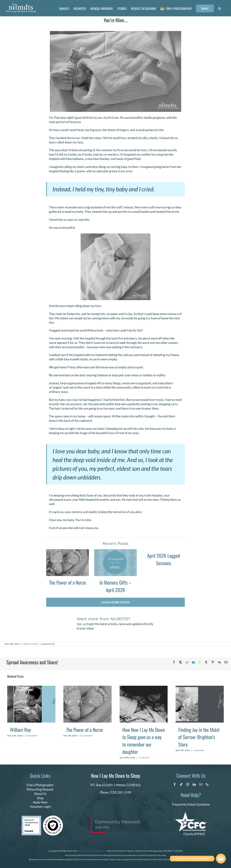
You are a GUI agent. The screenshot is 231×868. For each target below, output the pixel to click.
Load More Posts (115, 602)
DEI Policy (102, 851)
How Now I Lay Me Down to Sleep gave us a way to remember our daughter (144, 741)
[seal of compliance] (53, 817)
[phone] (207, 784)
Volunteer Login (40, 807)
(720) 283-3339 (120, 792)
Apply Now (40, 802)
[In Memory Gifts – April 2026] (115, 563)
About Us (40, 794)
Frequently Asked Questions (191, 804)
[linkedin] (194, 784)
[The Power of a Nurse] (67, 563)
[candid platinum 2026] (31, 817)
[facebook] (175, 784)
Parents (34, 644)
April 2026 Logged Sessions (164, 559)
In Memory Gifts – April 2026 (115, 586)
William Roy (20, 730)
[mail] (201, 784)
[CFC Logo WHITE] (191, 813)
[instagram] (188, 784)
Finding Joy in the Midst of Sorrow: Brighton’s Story (199, 737)
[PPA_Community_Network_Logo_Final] (115, 820)
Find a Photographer (40, 785)
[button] (220, 8)
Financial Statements (87, 851)
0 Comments (32, 736)
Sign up (81, 624)
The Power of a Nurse (67, 582)
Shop (40, 798)
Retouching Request (40, 789)
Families (26, 644)
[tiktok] (181, 784)
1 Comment (144, 758)
